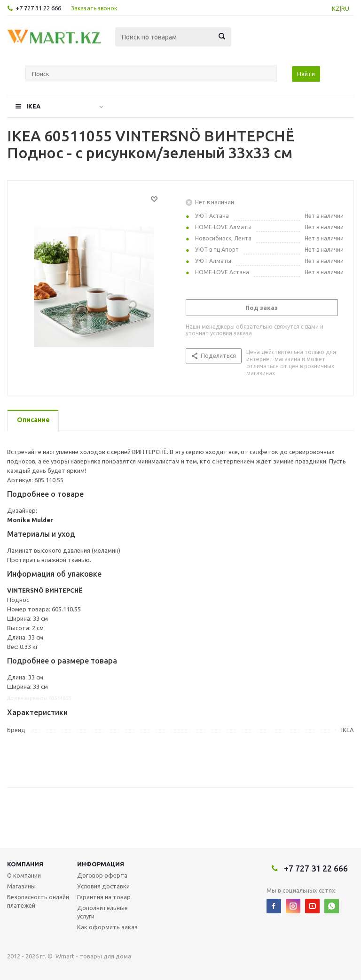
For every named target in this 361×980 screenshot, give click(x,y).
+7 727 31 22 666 (38, 8)
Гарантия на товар (104, 897)
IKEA (33, 106)
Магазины (21, 886)
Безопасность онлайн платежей (38, 901)
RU (345, 8)
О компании (24, 875)
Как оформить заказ (107, 927)
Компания (25, 864)
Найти (306, 74)
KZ (336, 8)
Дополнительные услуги (102, 912)
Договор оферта (102, 875)
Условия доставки (103, 886)
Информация (101, 864)
